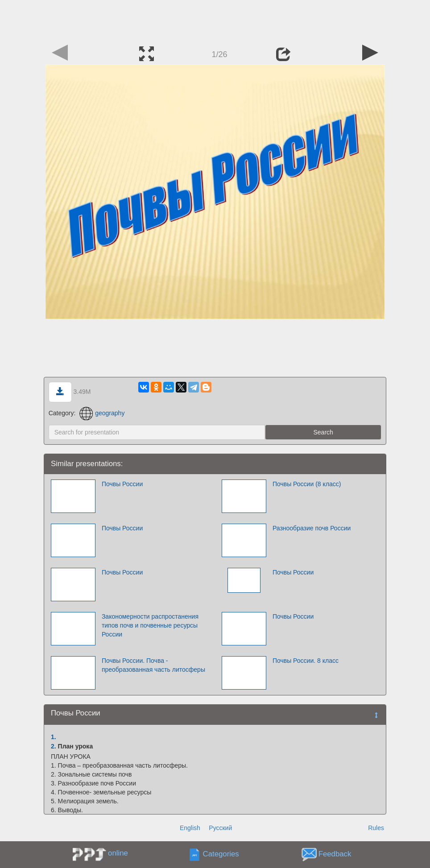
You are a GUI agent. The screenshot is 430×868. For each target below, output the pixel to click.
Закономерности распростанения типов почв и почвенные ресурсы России (150, 625)
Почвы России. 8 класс (306, 661)
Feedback (335, 854)
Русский (220, 828)
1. (54, 737)
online (118, 853)
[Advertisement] (215, 20)
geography (102, 413)
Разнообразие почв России (312, 528)
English (190, 828)
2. (54, 746)
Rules (376, 828)
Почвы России (122, 484)
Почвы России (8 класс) (307, 484)
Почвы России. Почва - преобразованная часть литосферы (153, 665)
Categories (221, 854)
